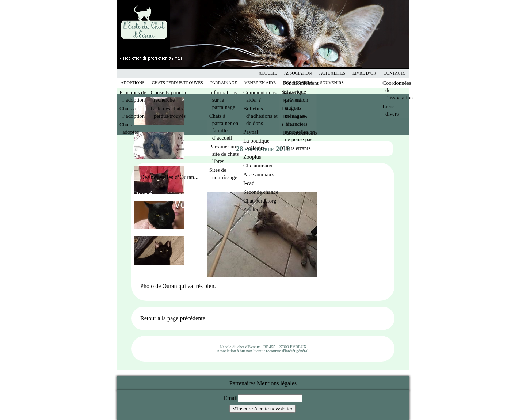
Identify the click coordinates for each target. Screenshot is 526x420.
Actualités (332, 73)
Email (230, 398)
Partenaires (242, 383)
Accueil (268, 73)
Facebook (259, 73)
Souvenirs (332, 83)
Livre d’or (364, 73)
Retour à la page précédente (173, 318)
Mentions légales (277, 383)
